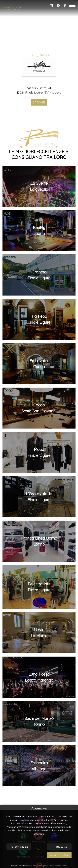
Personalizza (19, 847)
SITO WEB (39, 107)
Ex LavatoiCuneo (39, 691)
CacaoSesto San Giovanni (39, 735)
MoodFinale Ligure (39, 780)
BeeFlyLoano (39, 558)
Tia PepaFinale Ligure (39, 647)
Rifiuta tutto (59, 847)
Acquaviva (12, 9)
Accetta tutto (59, 855)
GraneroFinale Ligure (39, 602)
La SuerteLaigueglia (39, 514)
